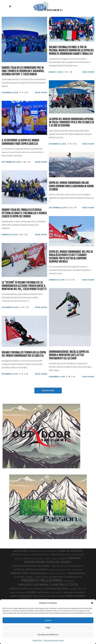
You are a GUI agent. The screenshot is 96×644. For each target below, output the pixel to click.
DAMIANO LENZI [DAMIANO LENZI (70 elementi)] (19, 573)
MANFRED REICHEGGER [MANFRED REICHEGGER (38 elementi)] (28, 596)
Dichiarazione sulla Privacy (54, 640)
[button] (92, 603)
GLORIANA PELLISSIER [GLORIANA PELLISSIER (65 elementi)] (57, 588)
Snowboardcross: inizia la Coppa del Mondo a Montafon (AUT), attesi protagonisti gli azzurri (69, 355)
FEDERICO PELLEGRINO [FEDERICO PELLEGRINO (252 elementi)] (42, 580)
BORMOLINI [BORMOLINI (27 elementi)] (19, 559)
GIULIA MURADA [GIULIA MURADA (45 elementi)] (36, 589)
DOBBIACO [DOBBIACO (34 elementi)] (30, 577)
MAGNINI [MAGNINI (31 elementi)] (13, 596)
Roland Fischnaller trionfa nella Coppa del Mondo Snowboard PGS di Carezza (24, 354)
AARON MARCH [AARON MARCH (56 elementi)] (21, 551)
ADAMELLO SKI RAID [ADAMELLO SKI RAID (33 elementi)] (38, 551)
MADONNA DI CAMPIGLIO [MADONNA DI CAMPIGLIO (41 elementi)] (75, 592)
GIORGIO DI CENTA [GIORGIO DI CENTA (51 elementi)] (19, 589)
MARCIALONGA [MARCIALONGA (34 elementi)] (44, 596)
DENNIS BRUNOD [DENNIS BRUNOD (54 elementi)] (76, 573)
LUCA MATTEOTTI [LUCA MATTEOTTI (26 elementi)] (57, 593)
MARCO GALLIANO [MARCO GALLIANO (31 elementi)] (58, 596)
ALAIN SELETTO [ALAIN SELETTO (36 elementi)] (52, 551)
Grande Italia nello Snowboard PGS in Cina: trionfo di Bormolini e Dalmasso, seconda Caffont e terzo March (23, 71)
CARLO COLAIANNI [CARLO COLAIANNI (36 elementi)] (59, 559)
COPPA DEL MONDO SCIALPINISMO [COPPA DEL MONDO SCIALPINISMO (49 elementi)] (31, 570)
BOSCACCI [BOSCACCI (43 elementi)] (29, 558)
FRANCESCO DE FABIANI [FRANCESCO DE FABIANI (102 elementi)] (33, 585)
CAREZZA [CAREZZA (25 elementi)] (47, 559)
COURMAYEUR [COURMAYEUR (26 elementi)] (77, 570)
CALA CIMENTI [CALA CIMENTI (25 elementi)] (39, 559)
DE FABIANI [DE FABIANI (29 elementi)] (51, 573)
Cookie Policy (37, 640)
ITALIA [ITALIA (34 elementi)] (13, 593)
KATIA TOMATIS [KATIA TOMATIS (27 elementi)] (21, 593)
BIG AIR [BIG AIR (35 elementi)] (81, 555)
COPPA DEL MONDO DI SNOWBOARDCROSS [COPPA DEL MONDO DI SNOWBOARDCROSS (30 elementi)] (67, 566)
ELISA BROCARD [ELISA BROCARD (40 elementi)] (56, 577)
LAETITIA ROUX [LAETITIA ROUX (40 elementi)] (44, 592)
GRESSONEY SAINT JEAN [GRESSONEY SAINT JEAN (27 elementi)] (78, 589)
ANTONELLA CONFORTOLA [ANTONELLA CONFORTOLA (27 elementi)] (30, 555)
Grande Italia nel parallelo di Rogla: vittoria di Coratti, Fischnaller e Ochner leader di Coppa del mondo (24, 213)
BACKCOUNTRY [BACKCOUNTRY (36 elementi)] (71, 555)
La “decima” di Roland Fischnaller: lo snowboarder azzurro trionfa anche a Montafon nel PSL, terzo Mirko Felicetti (24, 286)
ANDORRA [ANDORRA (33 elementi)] (16, 555)
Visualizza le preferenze (48, 635)
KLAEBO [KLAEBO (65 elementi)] (32, 592)
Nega (48, 627)
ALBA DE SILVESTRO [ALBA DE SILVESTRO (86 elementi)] (71, 551)
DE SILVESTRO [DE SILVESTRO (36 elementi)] (19, 577)
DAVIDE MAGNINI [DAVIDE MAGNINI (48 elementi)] (38, 573)
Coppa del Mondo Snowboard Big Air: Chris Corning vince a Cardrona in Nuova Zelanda (71, 186)
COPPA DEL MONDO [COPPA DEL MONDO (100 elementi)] (59, 562)
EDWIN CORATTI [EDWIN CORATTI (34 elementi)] (42, 577)
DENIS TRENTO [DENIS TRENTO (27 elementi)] (61, 573)
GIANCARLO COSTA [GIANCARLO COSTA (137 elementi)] (64, 584)
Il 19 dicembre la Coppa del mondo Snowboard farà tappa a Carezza (20, 142)
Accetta (48, 620)
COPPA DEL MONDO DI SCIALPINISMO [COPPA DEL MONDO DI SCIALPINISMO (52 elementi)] (31, 566)
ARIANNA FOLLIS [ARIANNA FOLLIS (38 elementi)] (57, 555)
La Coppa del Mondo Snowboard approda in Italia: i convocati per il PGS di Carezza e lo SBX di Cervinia (71, 122)
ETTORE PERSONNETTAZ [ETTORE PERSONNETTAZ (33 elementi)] (73, 577)
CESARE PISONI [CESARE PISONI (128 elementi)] (34, 562)
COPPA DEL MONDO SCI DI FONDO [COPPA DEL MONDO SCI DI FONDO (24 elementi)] (60, 570)
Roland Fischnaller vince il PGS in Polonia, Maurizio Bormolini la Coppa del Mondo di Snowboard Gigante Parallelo (71, 50)
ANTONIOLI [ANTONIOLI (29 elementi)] (45, 555)
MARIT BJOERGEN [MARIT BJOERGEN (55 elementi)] (76, 596)
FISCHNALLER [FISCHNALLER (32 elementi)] (69, 581)
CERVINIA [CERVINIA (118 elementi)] (74, 558)
